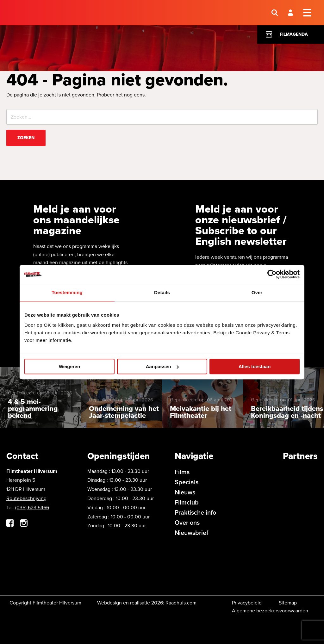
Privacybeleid (247, 603)
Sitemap (288, 603)
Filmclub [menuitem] (187, 502)
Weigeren (69, 366)
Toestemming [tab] (67, 292)
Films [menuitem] (182, 472)
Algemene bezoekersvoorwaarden (270, 611)
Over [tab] (257, 292)
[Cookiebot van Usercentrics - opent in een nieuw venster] (272, 274)
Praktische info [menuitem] (195, 512)
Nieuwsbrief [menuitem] (191, 533)
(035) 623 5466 (32, 508)
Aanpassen (162, 366)
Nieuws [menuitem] (185, 492)
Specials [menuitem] (187, 482)
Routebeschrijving (26, 498)
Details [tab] (162, 292)
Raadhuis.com (181, 603)
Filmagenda (294, 34)
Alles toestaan (255, 366)
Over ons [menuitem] (187, 523)
